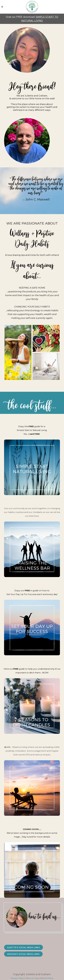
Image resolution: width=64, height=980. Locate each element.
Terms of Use (32, 978)
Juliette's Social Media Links (24, 948)
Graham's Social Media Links (23, 954)
